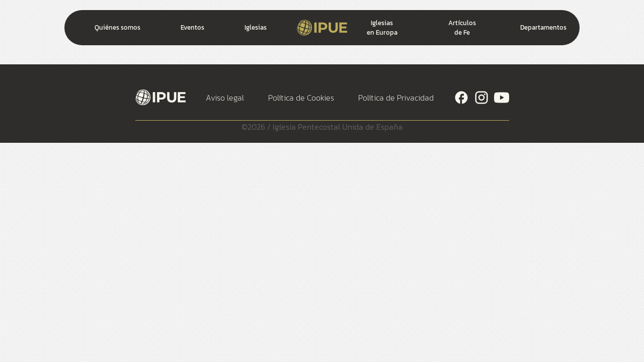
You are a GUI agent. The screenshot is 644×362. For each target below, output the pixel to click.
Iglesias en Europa (382, 28)
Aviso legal (225, 98)
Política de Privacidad (396, 98)
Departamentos (543, 27)
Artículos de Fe (462, 28)
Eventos (192, 27)
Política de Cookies (301, 98)
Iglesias (256, 27)
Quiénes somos (117, 27)
